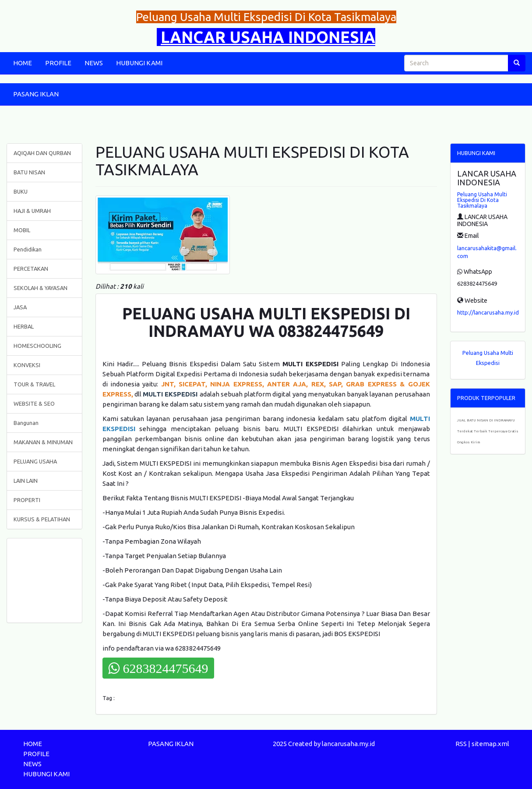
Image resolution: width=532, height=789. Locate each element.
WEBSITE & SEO (34, 403)
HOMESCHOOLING (37, 346)
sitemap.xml (490, 744)
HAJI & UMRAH (32, 211)
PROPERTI (27, 500)
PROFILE (58, 63)
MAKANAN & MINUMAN (43, 442)
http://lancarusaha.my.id (488, 312)
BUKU (21, 191)
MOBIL (22, 230)
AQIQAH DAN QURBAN (42, 153)
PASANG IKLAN (36, 94)
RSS (461, 744)
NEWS (94, 63)
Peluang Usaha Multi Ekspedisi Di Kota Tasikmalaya (482, 200)
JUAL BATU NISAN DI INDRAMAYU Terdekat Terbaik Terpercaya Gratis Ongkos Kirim (488, 431)
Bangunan (26, 423)
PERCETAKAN (31, 269)
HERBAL (24, 326)
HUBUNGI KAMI (139, 63)
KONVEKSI (27, 365)
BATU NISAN (29, 172)
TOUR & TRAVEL (34, 384)
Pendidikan (28, 249)
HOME (23, 63)
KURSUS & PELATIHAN (42, 519)
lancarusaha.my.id (348, 744)
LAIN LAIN (26, 481)
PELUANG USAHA (35, 461)
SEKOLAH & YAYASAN (41, 288)
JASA (20, 307)
